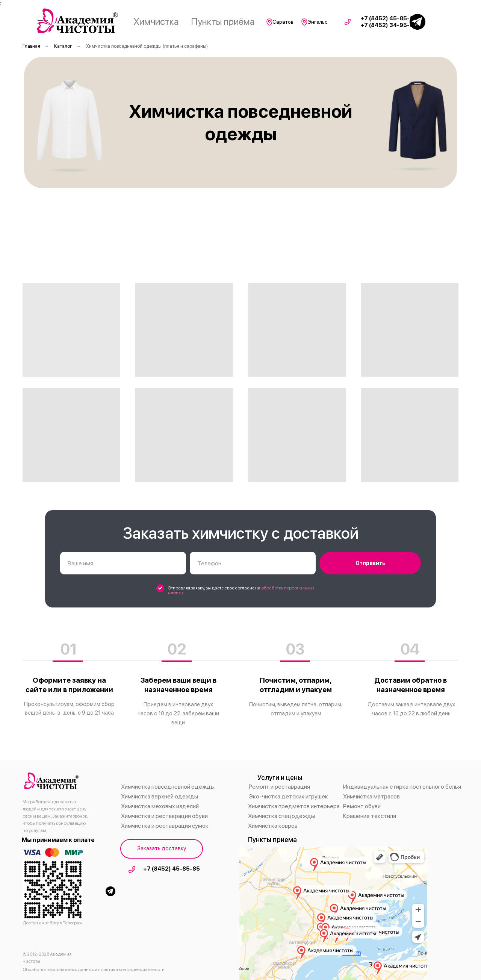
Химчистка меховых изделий (160, 806)
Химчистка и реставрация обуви (164, 816)
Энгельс (317, 22)
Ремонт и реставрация (279, 787)
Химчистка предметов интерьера (294, 806)
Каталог (63, 46)
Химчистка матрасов (371, 796)
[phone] (253, 563)
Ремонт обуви (362, 806)
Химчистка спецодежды (281, 816)
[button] (162, 849)
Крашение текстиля (370, 816)
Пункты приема (272, 840)
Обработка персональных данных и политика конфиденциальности (94, 969)
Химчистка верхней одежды (160, 796)
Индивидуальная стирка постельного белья (402, 787)
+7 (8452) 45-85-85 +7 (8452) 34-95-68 (389, 22)
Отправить (370, 563)
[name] (123, 563)
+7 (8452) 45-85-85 (172, 869)
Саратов (283, 22)
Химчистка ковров (273, 826)
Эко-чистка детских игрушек (288, 796)
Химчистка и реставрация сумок (165, 826)
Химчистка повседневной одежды (168, 787)
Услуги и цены (280, 778)
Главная (31, 46)
